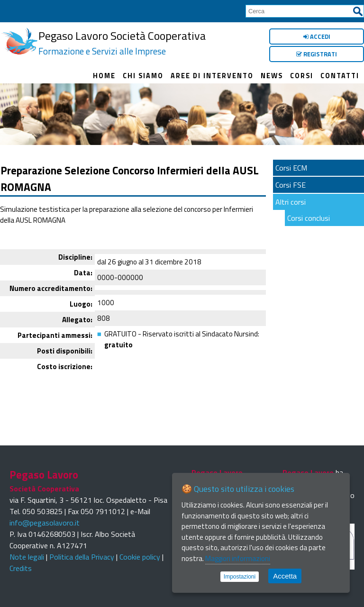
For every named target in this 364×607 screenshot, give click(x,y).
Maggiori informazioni (238, 558)
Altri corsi (291, 202)
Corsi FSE (291, 185)
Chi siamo (143, 76)
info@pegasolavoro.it (45, 523)
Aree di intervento (212, 76)
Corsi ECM (291, 168)
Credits (21, 568)
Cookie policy (140, 557)
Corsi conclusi (309, 218)
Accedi (317, 36)
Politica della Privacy (82, 557)
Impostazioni (240, 577)
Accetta (285, 576)
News (272, 76)
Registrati (317, 54)
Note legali (27, 557)
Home (104, 76)
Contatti (340, 76)
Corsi (302, 76)
